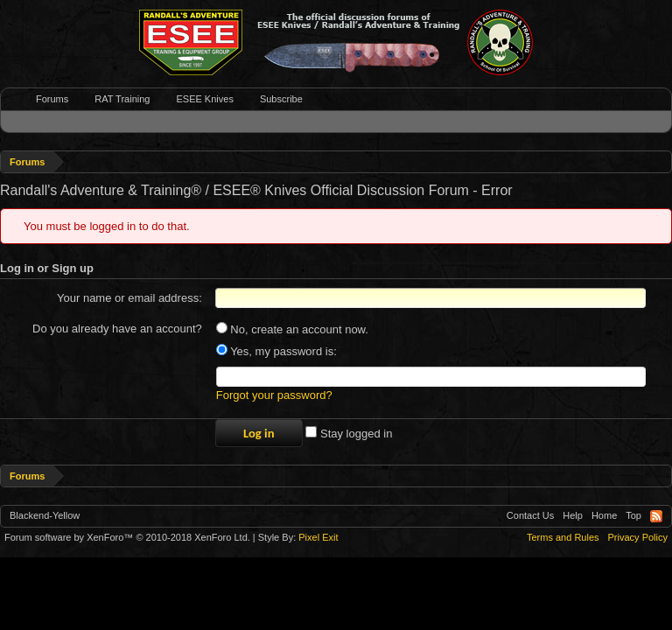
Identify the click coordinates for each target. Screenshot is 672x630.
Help (573, 515)
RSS (656, 516)
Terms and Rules (563, 537)
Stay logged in (349, 434)
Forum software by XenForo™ (127, 537)
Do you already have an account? (117, 329)
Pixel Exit (318, 537)
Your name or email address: (129, 298)
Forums (52, 99)
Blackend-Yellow (45, 515)
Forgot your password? (274, 395)
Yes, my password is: (276, 351)
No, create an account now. (292, 329)
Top (633, 515)
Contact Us (530, 515)
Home (604, 515)
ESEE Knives (204, 99)
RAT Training (122, 99)
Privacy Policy (638, 537)
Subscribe (281, 99)
